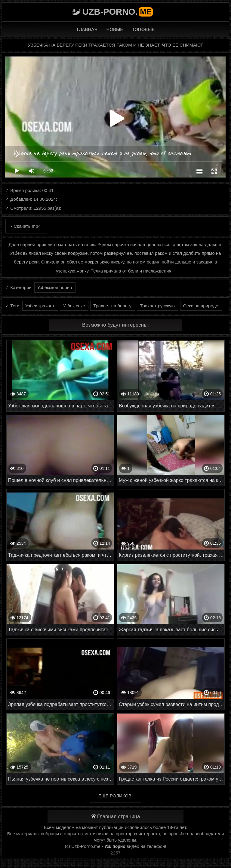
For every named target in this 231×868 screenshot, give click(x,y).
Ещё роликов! (115, 796)
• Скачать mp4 (26, 226)
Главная (87, 29)
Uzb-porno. (118, 12)
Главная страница (116, 816)
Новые (115, 29)
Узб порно (115, 846)
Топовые (143, 29)
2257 (115, 853)
